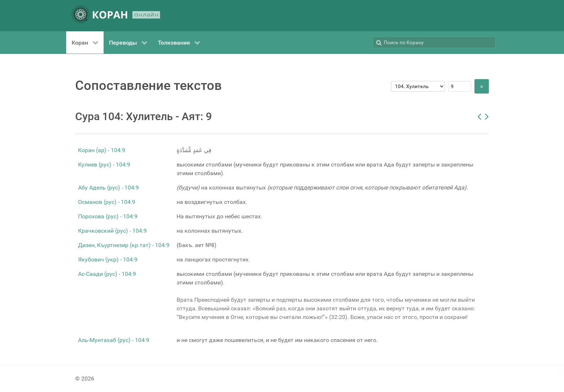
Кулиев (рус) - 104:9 (104, 165)
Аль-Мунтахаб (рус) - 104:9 (114, 340)
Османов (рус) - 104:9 (107, 202)
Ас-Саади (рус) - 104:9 (107, 274)
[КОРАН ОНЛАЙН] (116, 16)
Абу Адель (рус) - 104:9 (108, 188)
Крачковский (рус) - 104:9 (112, 231)
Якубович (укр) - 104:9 (108, 259)
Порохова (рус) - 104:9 (108, 216)
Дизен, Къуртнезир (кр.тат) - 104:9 (124, 245)
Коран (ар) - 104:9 (102, 150)
